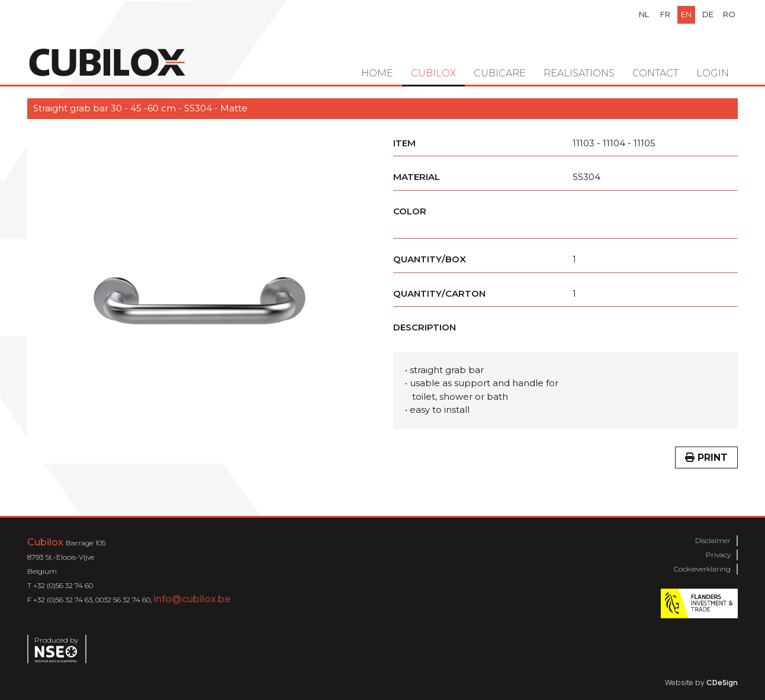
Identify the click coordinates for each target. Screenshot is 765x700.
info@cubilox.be (192, 599)
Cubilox (433, 73)
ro (729, 14)
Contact (655, 73)
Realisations (579, 73)
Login (713, 73)
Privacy (718, 555)
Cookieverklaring (702, 569)
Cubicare (500, 73)
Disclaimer (713, 540)
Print (706, 457)
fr (665, 14)
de (708, 14)
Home (377, 73)
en (686, 14)
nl (644, 14)
